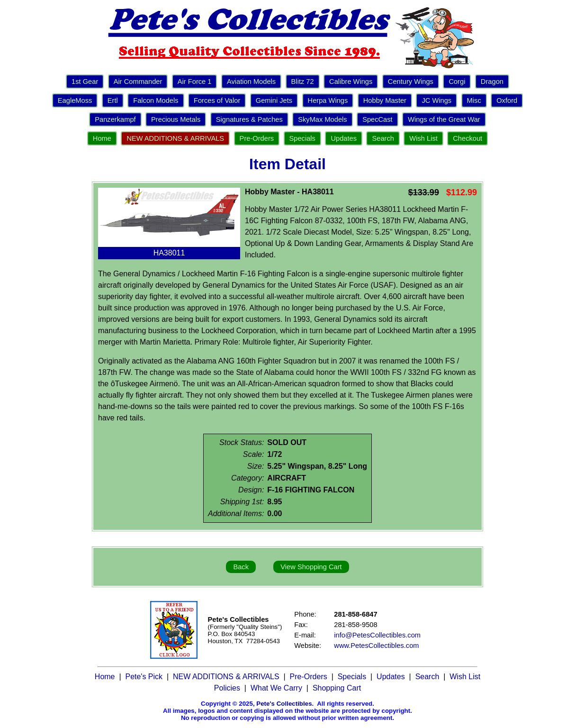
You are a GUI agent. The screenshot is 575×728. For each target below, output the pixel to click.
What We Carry (276, 688)
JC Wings (436, 100)
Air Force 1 (195, 82)
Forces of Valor (217, 100)
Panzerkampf (115, 119)
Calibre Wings (351, 82)
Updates (344, 138)
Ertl (113, 100)
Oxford (507, 100)
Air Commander (138, 82)
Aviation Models (251, 82)
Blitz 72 (303, 82)
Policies (227, 688)
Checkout (467, 138)
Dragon (492, 82)
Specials (302, 138)
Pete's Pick (144, 677)
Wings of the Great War (444, 119)
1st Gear (85, 82)
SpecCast (377, 119)
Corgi (457, 82)
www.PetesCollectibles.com (376, 646)
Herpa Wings (328, 100)
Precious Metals (176, 119)
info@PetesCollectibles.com (377, 635)
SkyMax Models (322, 119)
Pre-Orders (257, 138)
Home (102, 138)
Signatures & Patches (249, 119)
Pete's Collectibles (284, 704)
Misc (474, 100)
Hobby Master (385, 100)
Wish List (423, 138)
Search (383, 138)
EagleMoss (75, 100)
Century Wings (411, 82)
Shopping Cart (337, 688)
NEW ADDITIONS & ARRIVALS (175, 138)
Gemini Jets (274, 100)
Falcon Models (156, 100)
